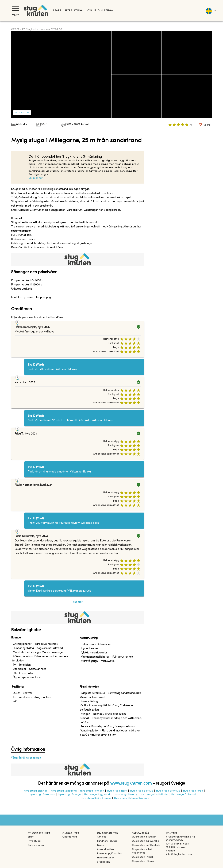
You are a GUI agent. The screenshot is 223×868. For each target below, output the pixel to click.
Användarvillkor (106, 849)
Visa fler (78, 602)
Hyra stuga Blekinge (36, 791)
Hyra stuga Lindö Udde (154, 795)
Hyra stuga (74, 11)
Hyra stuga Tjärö (117, 791)
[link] (144, 837)
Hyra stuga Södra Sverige (96, 798)
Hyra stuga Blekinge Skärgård (132, 798)
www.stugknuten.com (131, 784)
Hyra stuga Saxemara (42, 795)
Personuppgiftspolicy (109, 854)
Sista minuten (36, 845)
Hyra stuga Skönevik (168, 791)
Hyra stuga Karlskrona (64, 791)
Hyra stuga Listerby (126, 795)
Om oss (102, 837)
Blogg (101, 845)
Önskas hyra (70, 837)
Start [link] (57, 11)
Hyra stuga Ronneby (92, 791)
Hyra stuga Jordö (193, 791)
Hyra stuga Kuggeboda (98, 795)
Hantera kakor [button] (105, 858)
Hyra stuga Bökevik (141, 791)
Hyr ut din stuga (100, 11)
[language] (211, 11)
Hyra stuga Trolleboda (184, 795)
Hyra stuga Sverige (70, 795)
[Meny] (15, 9)
